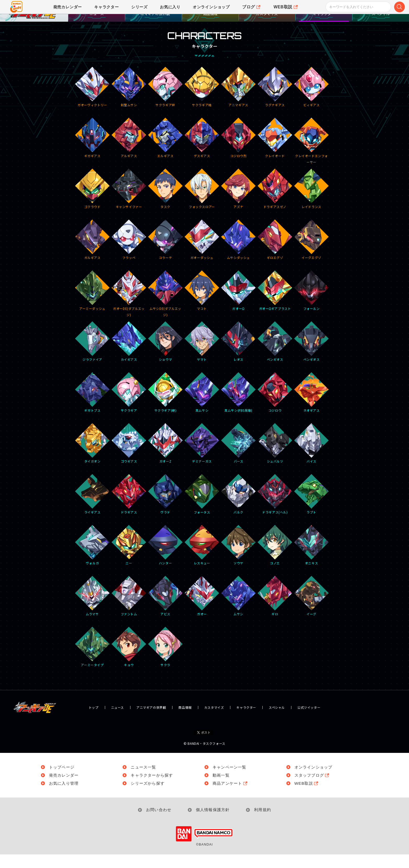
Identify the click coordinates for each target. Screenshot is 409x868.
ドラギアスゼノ (275, 204)
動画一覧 (222, 789)
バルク (239, 510)
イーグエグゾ (312, 255)
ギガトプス (92, 408)
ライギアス (92, 510)
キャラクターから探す (153, 789)
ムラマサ (92, 612)
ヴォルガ (92, 561)
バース (239, 459)
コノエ (275, 561)
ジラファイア (92, 357)
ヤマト (202, 357)
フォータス (202, 510)
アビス (166, 612)
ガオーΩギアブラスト (275, 306)
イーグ (312, 612)
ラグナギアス (275, 103)
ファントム (129, 612)
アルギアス (129, 153)
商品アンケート (231, 797)
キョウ (129, 663)
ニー (129, 561)
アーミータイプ (92, 663)
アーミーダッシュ (92, 306)
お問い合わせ (157, 823)
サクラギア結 (202, 103)
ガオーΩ (239, 306)
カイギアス (129, 357)
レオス (239, 357)
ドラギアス (129, 510)
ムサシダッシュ (239, 255)
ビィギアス (312, 103)
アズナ (239, 204)
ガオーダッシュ (202, 255)
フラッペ (129, 255)
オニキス (312, 561)
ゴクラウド (92, 204)
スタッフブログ (313, 789)
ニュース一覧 (144, 780)
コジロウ (275, 408)
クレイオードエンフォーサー (312, 154)
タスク (166, 204)
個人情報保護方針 (213, 823)
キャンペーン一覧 (231, 780)
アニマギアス (239, 103)
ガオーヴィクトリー (92, 103)
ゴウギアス (129, 459)
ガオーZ (166, 459)
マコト (202, 306)
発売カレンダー (65, 789)
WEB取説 (307, 797)
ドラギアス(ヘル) (275, 510)
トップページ (62, 780)
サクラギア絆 (166, 103)
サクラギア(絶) (166, 408)
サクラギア (129, 408)
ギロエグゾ (275, 255)
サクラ (166, 663)
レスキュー (202, 561)
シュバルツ (275, 459)
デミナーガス (202, 459)
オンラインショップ (315, 780)
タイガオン (92, 459)
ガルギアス (92, 255)
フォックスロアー (202, 204)
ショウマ (166, 357)
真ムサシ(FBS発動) (239, 408)
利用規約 (265, 823)
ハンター (166, 561)
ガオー (202, 612)
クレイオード (275, 153)
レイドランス (312, 204)
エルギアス (166, 153)
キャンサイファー (129, 204)
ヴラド (166, 510)
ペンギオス (275, 357)
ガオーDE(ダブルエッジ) (129, 307)
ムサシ (239, 612)
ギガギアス (92, 153)
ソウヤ (239, 561)
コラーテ (166, 255)
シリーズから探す (149, 797)
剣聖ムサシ (129, 103)
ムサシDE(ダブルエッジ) (166, 307)
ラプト (312, 510)
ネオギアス (312, 408)
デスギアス (202, 153)
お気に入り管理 (65, 797)
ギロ (275, 612)
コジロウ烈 (239, 153)
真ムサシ (202, 408)
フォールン (312, 306)
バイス (312, 459)
